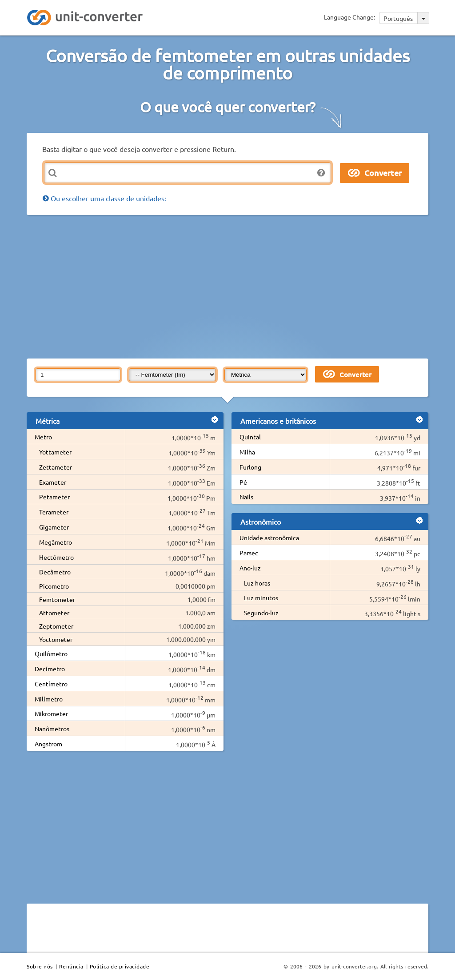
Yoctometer (56, 639)
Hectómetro (56, 557)
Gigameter (54, 527)
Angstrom (48, 744)
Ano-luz (250, 568)
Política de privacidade (120, 966)
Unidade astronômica (269, 538)
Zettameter (56, 467)
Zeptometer (56, 626)
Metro (43, 437)
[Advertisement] (241, 286)
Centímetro (51, 684)
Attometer (54, 613)
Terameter (54, 512)
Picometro (54, 586)
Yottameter (55, 452)
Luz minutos (261, 598)
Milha (247, 452)
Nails (246, 497)
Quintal (250, 437)
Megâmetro (56, 542)
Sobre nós (40, 966)
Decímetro (50, 669)
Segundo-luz (261, 613)
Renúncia (71, 966)
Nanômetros (52, 729)
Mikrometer (51, 713)
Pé (243, 482)
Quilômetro (51, 653)
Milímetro (49, 699)
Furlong (250, 467)
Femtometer (57, 599)
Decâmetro (55, 572)
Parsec (249, 553)
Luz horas (257, 583)
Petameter (54, 497)
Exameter (53, 482)
